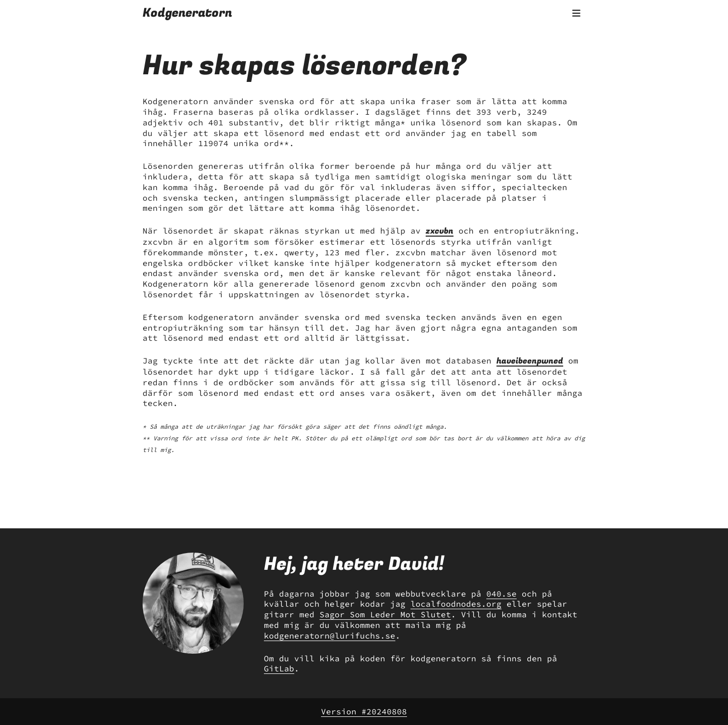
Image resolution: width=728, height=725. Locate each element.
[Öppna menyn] (576, 13)
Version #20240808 (364, 711)
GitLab (279, 668)
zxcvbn (440, 231)
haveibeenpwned (530, 361)
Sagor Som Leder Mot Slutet (385, 614)
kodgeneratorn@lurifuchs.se (330, 636)
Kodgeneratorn (187, 13)
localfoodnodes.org (456, 604)
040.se (502, 594)
